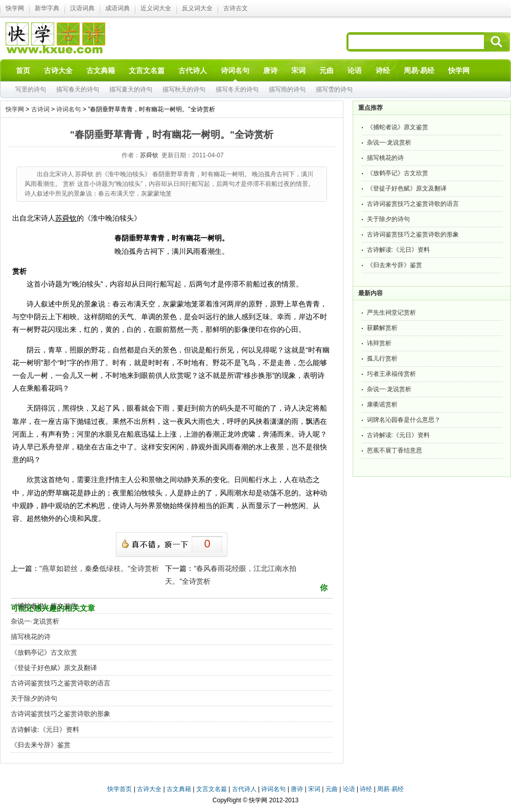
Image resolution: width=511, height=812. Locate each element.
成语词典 (118, 8)
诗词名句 (68, 109)
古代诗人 (244, 789)
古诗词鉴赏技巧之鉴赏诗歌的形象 (61, 714)
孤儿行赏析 (382, 359)
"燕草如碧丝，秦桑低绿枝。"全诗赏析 (99, 568)
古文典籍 (179, 789)
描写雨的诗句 (287, 89)
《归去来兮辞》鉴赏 (41, 745)
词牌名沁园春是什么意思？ (404, 420)
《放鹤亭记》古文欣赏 (44, 652)
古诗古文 (236, 8)
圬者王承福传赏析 (391, 374)
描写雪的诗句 (334, 89)
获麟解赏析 (382, 328)
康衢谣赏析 (382, 404)
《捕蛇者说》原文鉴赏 (44, 606)
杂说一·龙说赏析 (35, 621)
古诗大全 (149, 789)
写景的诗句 (31, 89)
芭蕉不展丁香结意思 (394, 450)
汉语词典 (82, 8)
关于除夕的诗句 (34, 698)
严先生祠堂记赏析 (391, 313)
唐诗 (297, 789)
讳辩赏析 (379, 343)
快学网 (15, 8)
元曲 (332, 789)
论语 (349, 789)
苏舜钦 (149, 155)
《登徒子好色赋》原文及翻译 (54, 668)
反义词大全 (197, 8)
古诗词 (40, 109)
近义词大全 (156, 8)
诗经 (366, 789)
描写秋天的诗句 (184, 89)
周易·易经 (419, 70)
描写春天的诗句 (78, 89)
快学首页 (120, 789)
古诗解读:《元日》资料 (45, 730)
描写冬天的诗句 (237, 89)
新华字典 (47, 8)
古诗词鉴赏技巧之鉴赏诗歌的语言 (61, 683)
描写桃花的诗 (31, 637)
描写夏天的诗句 (131, 89)
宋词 (314, 789)
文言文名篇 (212, 789)
